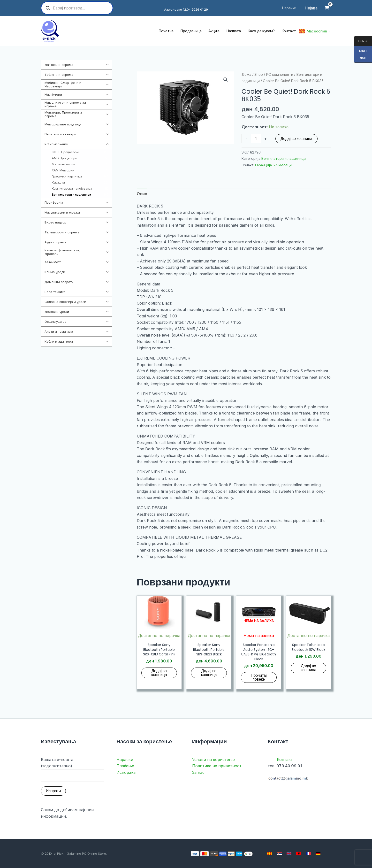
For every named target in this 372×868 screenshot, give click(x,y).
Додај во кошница (296, 139)
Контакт (285, 760)
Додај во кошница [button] (159, 673)
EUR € (361, 41)
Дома (246, 75)
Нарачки (125, 760)
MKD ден (360, 56)
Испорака (126, 772)
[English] (289, 853)
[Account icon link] (311, 8)
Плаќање (125, 766)
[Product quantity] (256, 139)
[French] (308, 853)
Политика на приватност (217, 766)
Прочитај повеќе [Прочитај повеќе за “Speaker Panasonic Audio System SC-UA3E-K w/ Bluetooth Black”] (259, 677)
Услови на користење (213, 760)
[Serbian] (279, 853)
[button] (226, 80)
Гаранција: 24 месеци (273, 165)
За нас (198, 772)
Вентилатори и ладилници (284, 158)
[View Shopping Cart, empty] (327, 8)
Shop (259, 75)
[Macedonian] (270, 853)
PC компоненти (280, 75)
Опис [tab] (142, 194)
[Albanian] (299, 853)
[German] (318, 853)
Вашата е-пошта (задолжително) (73, 769)
